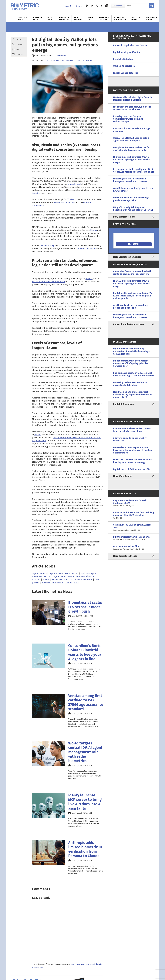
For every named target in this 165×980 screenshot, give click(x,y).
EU (82, 573)
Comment (20, 54)
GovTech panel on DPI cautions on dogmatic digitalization (130, 384)
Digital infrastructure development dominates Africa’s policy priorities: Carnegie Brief (131, 363)
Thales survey (47, 245)
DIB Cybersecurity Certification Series (134, 538)
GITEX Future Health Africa (134, 548)
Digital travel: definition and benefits (132, 469)
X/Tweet (20, 44)
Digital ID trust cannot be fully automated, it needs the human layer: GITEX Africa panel (132, 351)
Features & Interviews (64, 18)
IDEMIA (36, 579)
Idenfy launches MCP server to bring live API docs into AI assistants (85, 802)
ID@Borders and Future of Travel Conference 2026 (134, 503)
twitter (97, 6)
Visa (76, 582)
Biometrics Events (136, 18)
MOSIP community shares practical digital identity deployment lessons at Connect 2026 (133, 395)
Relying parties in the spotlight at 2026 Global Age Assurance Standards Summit (133, 171)
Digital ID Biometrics (124, 404)
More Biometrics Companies (127, 257)
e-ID (67, 573)
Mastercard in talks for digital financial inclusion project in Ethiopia (133, 99)
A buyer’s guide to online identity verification (130, 439)
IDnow (38, 434)
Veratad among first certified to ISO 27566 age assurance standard (86, 702)
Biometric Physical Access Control (130, 45)
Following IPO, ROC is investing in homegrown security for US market (131, 180)
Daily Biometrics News (124, 217)
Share (19, 39)
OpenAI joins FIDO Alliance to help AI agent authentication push (131, 139)
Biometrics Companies (104, 18)
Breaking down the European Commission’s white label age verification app (128, 119)
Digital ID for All (38, 18)
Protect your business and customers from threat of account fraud (132, 430)
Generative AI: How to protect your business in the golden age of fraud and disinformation (133, 450)
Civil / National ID (68, 60)
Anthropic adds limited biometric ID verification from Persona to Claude (85, 849)
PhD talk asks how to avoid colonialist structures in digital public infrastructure (134, 374)
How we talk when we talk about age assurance (132, 130)
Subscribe (79, 6)
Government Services (84, 60)
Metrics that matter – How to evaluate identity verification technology (133, 461)
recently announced (86, 248)
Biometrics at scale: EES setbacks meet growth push (85, 607)
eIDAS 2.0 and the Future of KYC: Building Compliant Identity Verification (134, 515)
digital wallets (56, 573)
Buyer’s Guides (51, 18)
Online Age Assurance (124, 66)
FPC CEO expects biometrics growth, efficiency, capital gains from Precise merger (132, 160)
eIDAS (75, 573)
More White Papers (123, 476)
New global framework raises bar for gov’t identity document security (131, 149)
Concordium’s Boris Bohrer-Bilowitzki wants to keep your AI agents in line (85, 652)
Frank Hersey (61, 55)
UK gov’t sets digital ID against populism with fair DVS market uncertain (133, 209)
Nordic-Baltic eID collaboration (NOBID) (72, 579)
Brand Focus (91, 18)
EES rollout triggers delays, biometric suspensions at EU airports (132, 108)
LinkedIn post (74, 184)
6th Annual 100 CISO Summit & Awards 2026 (134, 528)
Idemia (89, 278)
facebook (102, 6)
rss (87, 6)
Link (18, 49)
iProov (94, 230)
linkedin (92, 6)
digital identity (39, 573)
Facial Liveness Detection (126, 73)
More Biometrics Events (125, 556)
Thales (71, 199)
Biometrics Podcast (152, 18)
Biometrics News (23, 18)
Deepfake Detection (123, 59)
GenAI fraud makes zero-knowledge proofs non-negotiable (131, 199)
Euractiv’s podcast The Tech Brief (49, 281)
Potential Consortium (65, 202)
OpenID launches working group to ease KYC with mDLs (133, 190)
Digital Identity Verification (127, 52)
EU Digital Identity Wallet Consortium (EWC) (71, 576)
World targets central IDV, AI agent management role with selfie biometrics (85, 752)
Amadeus (37, 193)
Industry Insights (78, 18)
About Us (69, 6)
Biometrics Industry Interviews (129, 324)
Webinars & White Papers (120, 18)
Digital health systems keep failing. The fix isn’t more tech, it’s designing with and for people (133, 296)
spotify (107, 6)
